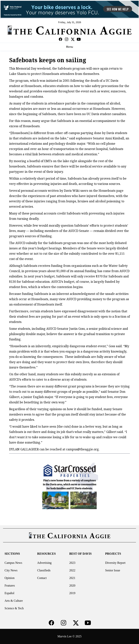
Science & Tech (14, 608)
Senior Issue (113, 570)
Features (10, 585)
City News (11, 570)
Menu (69, 47)
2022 (72, 570)
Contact (42, 578)
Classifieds (44, 570)
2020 (72, 585)
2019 (72, 593)
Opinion (9, 578)
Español (9, 593)
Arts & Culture (14, 601)
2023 (72, 563)
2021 (72, 578)
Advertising (44, 563)
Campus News (13, 563)
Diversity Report (115, 563)
